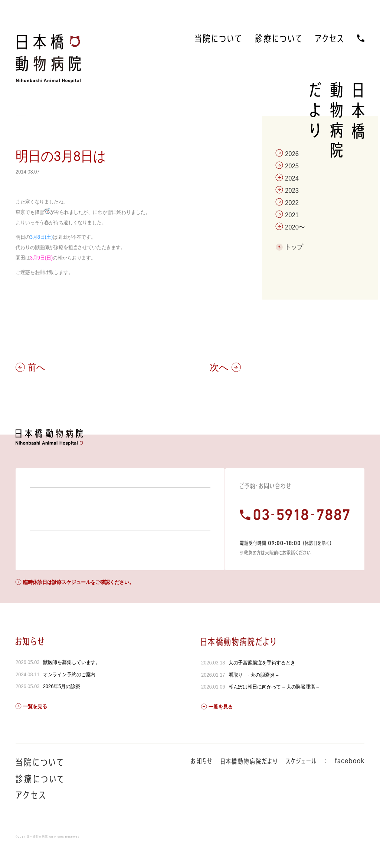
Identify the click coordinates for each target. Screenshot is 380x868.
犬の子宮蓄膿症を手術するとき (262, 683)
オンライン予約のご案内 (69, 694)
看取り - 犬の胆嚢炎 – (253, 695)
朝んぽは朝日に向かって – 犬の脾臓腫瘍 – (273, 707)
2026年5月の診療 (62, 706)
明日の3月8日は (61, 156)
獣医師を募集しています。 (72, 682)
